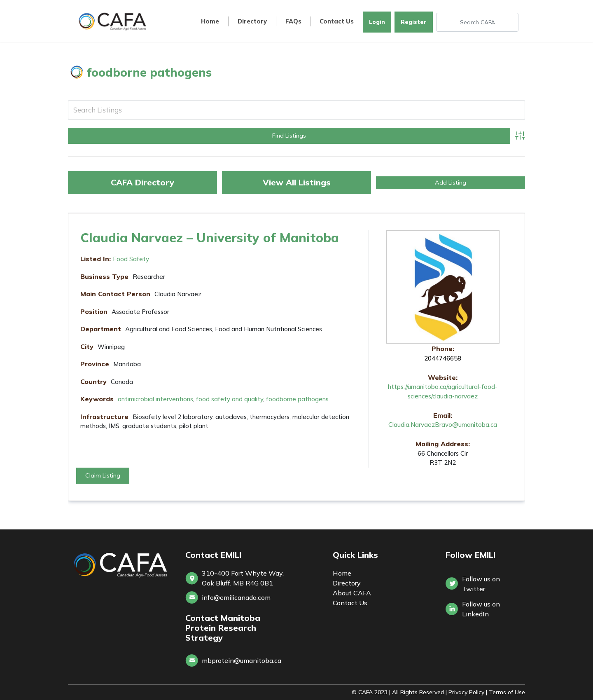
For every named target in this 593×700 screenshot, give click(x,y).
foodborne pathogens (297, 399)
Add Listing (451, 183)
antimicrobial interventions (155, 399)
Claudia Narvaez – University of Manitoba (210, 238)
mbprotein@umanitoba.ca (242, 660)
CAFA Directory (142, 182)
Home (210, 22)
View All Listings (297, 182)
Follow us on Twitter (481, 584)
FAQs (293, 22)
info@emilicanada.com (236, 597)
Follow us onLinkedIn (481, 609)
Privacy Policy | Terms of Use (487, 692)
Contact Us (337, 22)
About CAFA (352, 593)
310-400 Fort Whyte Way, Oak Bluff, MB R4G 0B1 (243, 578)
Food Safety (131, 259)
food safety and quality (230, 399)
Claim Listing (103, 475)
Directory (252, 22)
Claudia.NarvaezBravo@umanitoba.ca (443, 425)
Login (377, 22)
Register (414, 22)
